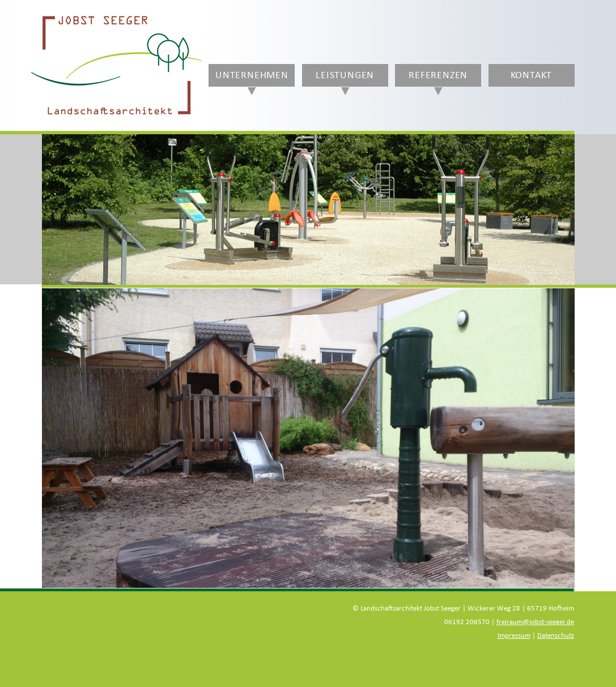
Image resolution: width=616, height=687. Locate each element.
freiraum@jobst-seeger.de (535, 622)
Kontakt (532, 75)
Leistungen (345, 75)
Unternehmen (252, 75)
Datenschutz (556, 636)
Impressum (514, 636)
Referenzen (438, 75)
